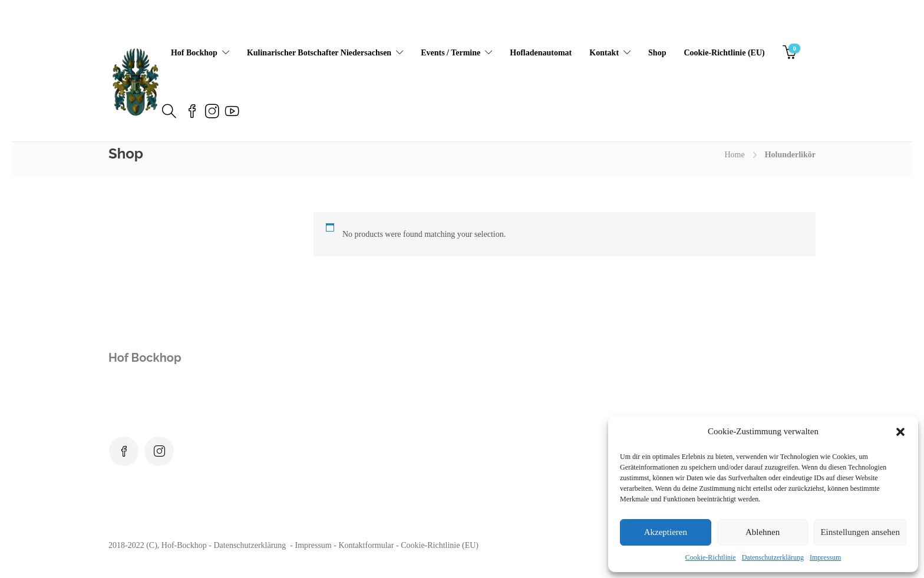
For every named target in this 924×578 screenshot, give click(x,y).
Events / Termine (451, 53)
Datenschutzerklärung (773, 557)
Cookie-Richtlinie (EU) (724, 53)
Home (734, 155)
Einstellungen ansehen (860, 532)
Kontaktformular (366, 545)
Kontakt (604, 53)
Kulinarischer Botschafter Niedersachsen (319, 53)
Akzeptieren (666, 532)
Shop (657, 53)
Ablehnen (763, 532)
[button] (900, 432)
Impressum (825, 557)
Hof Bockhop (194, 53)
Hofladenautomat (541, 53)
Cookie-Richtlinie (711, 557)
